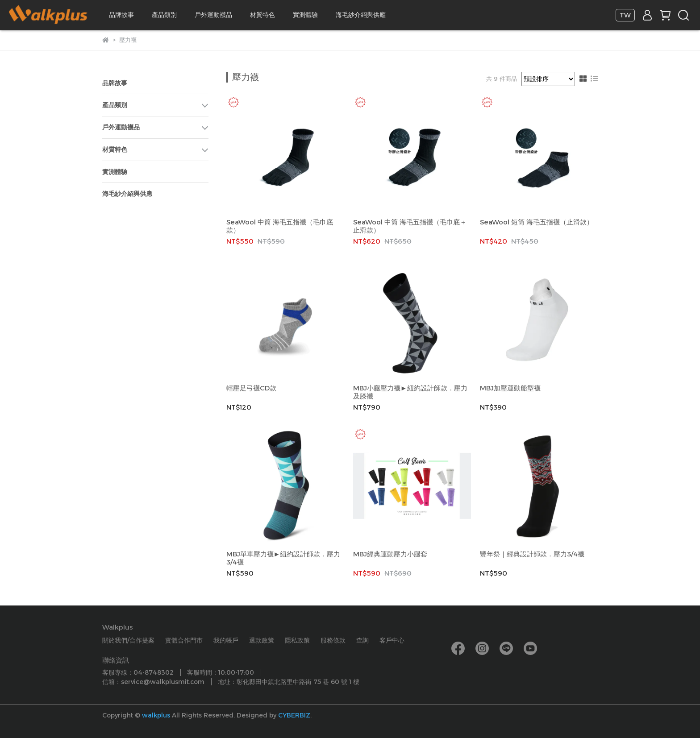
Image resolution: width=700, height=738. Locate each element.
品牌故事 (121, 15)
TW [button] (625, 15)
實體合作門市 (184, 640)
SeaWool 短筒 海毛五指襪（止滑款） (537, 222)
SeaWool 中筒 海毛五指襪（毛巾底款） (280, 226)
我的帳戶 (226, 640)
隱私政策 (297, 640)
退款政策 (262, 640)
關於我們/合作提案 (128, 640)
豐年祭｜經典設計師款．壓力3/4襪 (532, 554)
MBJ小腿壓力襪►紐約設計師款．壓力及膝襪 (410, 392)
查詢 (362, 640)
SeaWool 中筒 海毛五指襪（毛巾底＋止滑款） (410, 226)
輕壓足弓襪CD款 (251, 388)
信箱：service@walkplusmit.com (153, 682)
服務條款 (333, 640)
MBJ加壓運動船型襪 (510, 388)
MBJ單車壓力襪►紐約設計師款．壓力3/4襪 (283, 558)
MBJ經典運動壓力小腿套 (390, 554)
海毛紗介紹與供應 (361, 15)
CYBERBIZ (294, 715)
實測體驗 (305, 15)
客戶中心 (392, 640)
